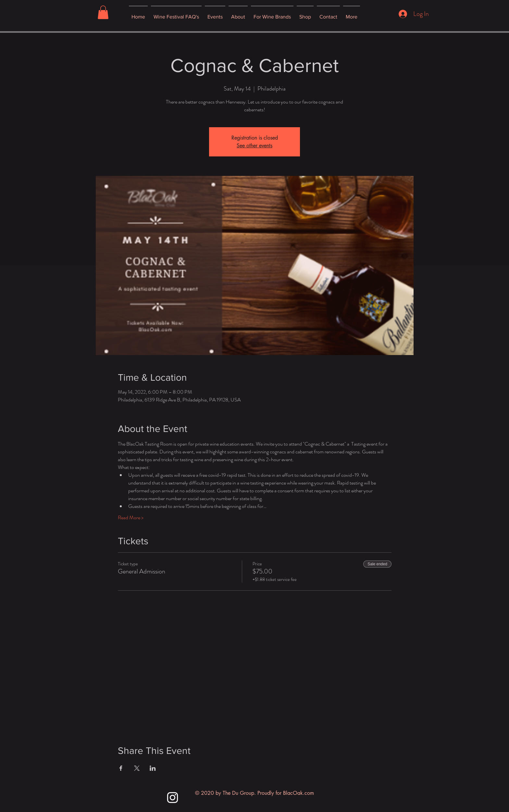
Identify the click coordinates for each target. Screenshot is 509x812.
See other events (255, 146)
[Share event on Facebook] (121, 768)
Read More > (131, 518)
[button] (103, 12)
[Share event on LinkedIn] (153, 768)
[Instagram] (173, 798)
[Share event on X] (137, 768)
